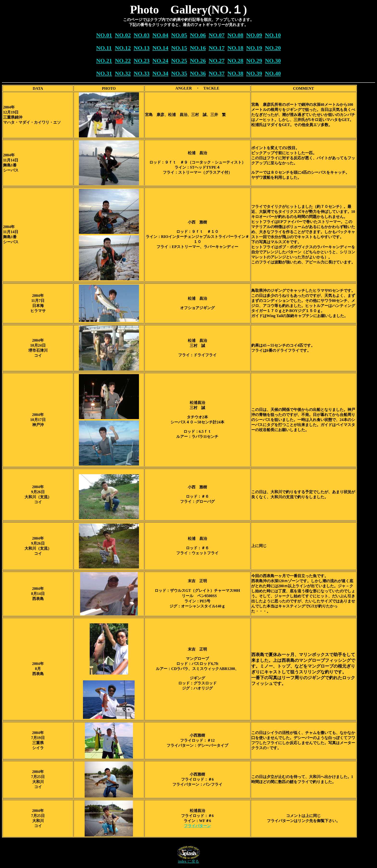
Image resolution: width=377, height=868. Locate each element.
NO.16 (198, 48)
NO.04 (160, 35)
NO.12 (123, 48)
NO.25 (179, 61)
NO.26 (198, 61)
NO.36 (198, 73)
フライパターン (197, 826)
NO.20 (273, 48)
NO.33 (142, 73)
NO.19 (254, 48)
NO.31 (104, 73)
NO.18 (235, 48)
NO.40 (273, 73)
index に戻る (188, 861)
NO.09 (254, 35)
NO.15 (179, 48)
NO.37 (217, 73)
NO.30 (273, 61)
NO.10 (273, 35)
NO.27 (217, 61)
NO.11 (104, 48)
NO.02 (123, 35)
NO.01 (104, 35)
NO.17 (217, 48)
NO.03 (142, 35)
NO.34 (160, 73)
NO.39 (254, 73)
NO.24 (160, 61)
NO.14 (160, 48)
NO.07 (217, 35)
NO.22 (123, 61)
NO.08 (235, 35)
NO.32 (123, 73)
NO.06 (198, 35)
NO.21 (104, 61)
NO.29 (254, 61)
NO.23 (142, 61)
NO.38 (235, 73)
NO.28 (235, 61)
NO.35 (179, 73)
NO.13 (142, 48)
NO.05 (179, 35)
